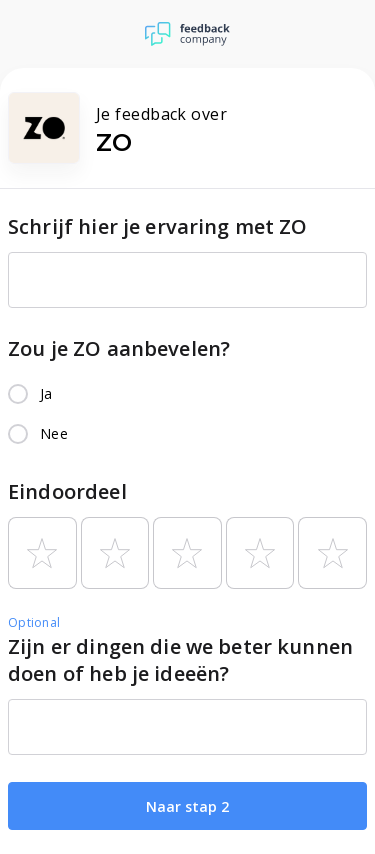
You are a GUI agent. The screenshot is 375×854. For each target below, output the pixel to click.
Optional (34, 622)
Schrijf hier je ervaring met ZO (158, 226)
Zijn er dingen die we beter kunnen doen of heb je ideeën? (180, 660)
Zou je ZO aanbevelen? (119, 348)
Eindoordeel (67, 491)
